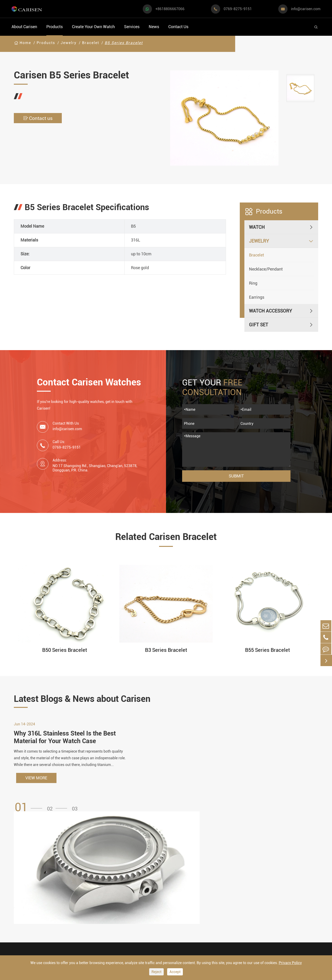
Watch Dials (116, 880)
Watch (257, 227)
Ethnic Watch (71, 924)
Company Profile (229, 897)
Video (218, 880)
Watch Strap (116, 888)
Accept (175, 972)
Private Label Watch (178, 923)
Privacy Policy (290, 963)
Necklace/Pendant (266, 269)
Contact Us (178, 27)
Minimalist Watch (76, 899)
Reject (156, 972)
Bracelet (91, 43)
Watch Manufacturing (180, 871)
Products (55, 27)
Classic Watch (72, 912)
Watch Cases (117, 871)
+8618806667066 (170, 9)
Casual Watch (26, 887)
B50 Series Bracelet (65, 650)
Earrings (257, 297)
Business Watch (28, 899)
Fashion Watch (27, 924)
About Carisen (24, 27)
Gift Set (259, 325)
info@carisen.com (306, 9)
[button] (30, 811)
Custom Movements (178, 915)
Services (132, 27)
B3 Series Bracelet (166, 650)
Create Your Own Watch (93, 27)
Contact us (39, 118)
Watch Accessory (271, 311)
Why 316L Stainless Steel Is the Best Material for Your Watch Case (67, 740)
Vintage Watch (26, 937)
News (154, 27)
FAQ (216, 871)
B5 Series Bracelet (124, 43)
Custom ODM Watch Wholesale (178, 901)
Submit (236, 476)
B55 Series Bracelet (267, 650)
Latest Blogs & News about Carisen (90, 699)
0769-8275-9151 (238, 9)
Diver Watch (24, 912)
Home (25, 43)
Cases (164, 932)
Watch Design (172, 880)
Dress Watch (70, 874)
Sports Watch (25, 874)
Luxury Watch (72, 887)
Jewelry (69, 43)
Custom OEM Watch (178, 888)
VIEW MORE (36, 781)
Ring (253, 283)
